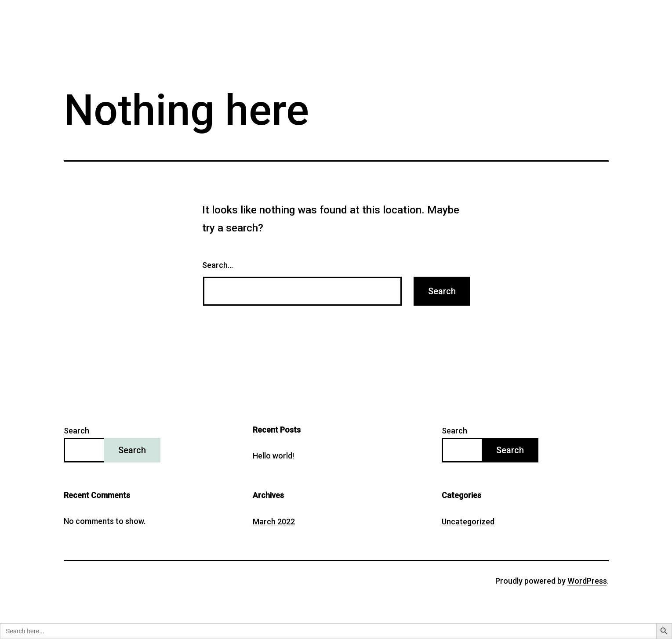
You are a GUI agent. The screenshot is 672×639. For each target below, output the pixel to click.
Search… (218, 265)
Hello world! (273, 456)
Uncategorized (468, 522)
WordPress (587, 581)
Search (76, 431)
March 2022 (274, 522)
